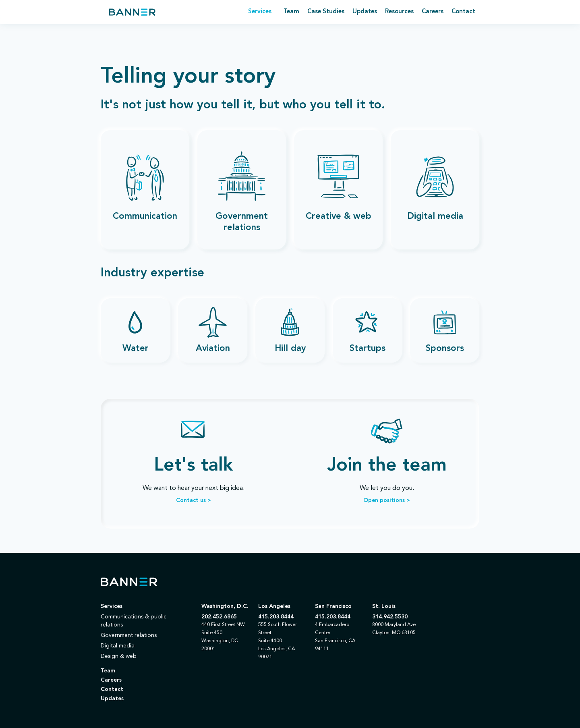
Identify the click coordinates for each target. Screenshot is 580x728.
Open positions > (387, 500)
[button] (260, 12)
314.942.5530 (390, 617)
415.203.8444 (276, 617)
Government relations (129, 635)
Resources (399, 12)
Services (112, 606)
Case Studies (326, 12)
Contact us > (194, 500)
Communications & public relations (134, 621)
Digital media (118, 646)
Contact (463, 12)
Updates (365, 12)
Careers (433, 12)
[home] (132, 12)
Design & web (119, 656)
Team (291, 12)
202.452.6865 (219, 617)
